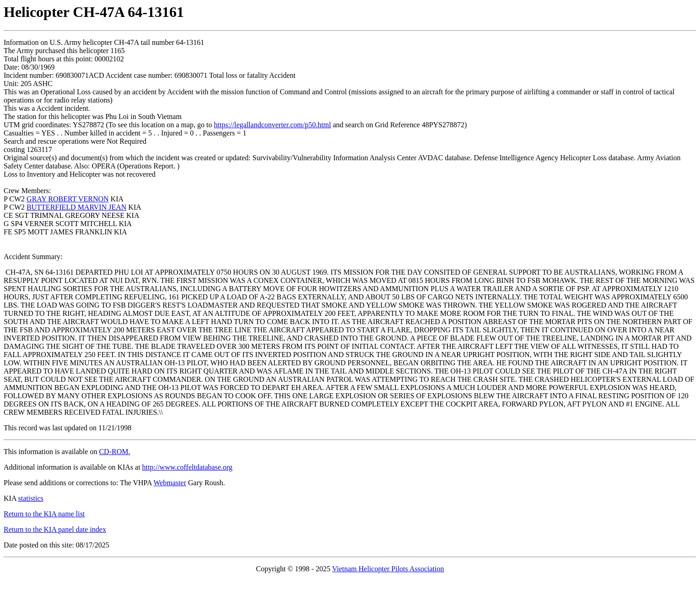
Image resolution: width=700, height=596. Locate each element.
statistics (31, 498)
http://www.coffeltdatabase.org (187, 467)
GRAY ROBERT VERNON (68, 199)
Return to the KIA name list (44, 514)
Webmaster (170, 483)
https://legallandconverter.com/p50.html (273, 125)
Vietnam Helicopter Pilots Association (388, 569)
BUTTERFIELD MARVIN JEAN (76, 207)
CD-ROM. (114, 452)
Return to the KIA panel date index (55, 529)
